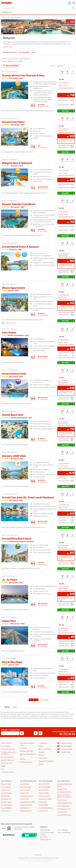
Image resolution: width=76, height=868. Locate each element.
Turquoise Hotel (62, 812)
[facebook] (36, 733)
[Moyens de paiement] (8, 835)
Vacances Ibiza (43, 802)
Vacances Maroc (6, 811)
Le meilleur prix (6, 12)
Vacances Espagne (6, 793)
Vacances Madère (25, 790)
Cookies (41, 746)
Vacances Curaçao (6, 802)
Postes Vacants (43, 758)
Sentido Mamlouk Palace (65, 803)
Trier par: (53, 66)
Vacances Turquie (6, 784)
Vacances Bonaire (6, 799)
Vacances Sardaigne (26, 787)
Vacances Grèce (6, 790)
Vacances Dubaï (24, 784)
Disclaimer (42, 755)
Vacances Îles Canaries (26, 796)
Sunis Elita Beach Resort (64, 815)
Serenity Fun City (62, 789)
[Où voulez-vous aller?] (38, 8)
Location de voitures (7, 772)
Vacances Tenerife (44, 784)
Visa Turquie (23, 748)
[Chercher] (73, 8)
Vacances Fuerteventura (46, 808)
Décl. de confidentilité (45, 749)
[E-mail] (10, 733)
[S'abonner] (22, 733)
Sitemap (41, 764)
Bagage (3, 766)
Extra (3, 769)
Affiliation (23, 759)
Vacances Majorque (26, 811)
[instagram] (40, 733)
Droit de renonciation (7, 757)
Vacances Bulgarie (6, 808)
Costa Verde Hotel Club (64, 792)
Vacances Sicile (24, 793)
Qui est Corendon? (6, 743)
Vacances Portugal (6, 805)
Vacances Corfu (43, 811)
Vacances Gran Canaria (45, 799)
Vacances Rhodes (25, 808)
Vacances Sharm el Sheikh (27, 802)
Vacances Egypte (6, 787)
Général (7, 707)
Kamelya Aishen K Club (64, 809)
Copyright (41, 752)
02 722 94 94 (67, 734)
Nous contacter (6, 746)
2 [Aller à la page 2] (30, 700)
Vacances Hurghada (44, 787)
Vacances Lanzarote (44, 796)
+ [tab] (61, 79)
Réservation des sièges (26, 751)
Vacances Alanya (43, 805)
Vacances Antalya (44, 790)
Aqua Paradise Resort (64, 806)
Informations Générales (8, 749)
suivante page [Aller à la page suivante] (45, 700)
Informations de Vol (7, 763)
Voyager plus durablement (46, 761)
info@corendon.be (45, 839)
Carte (15, 707)
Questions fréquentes (7, 760)
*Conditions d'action (26, 762)
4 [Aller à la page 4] (37, 700)
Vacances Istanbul (44, 793)
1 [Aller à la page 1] (27, 700)
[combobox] (38, 8)
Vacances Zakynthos (26, 805)
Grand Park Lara (62, 800)
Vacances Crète (24, 799)
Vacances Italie (5, 796)
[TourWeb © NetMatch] (38, 855)
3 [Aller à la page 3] (34, 700)
